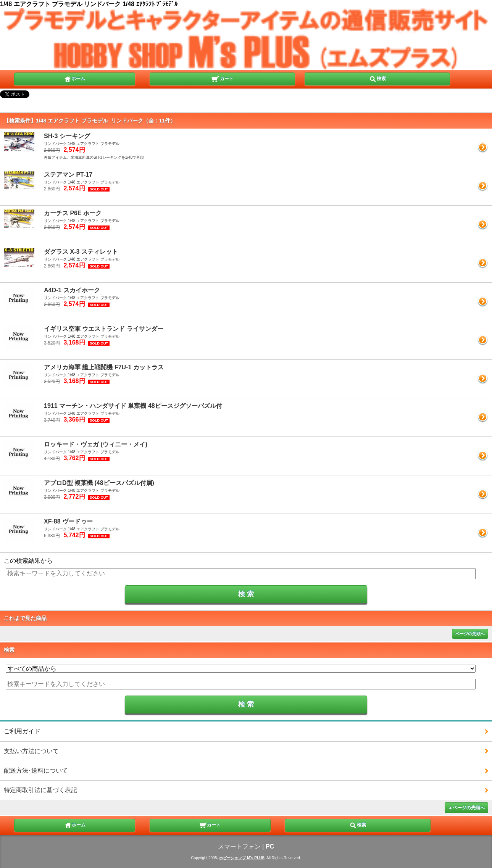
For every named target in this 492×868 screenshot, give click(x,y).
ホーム (74, 78)
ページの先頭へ (470, 634)
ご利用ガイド (22, 731)
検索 (377, 78)
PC (270, 846)
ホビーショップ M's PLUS (242, 858)
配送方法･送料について (36, 771)
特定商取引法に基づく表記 (40, 790)
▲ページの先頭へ (466, 808)
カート (222, 78)
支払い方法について (31, 751)
